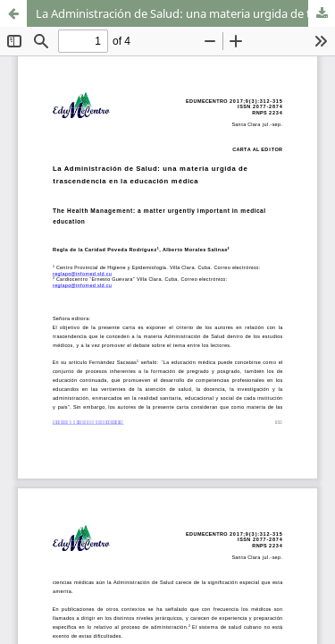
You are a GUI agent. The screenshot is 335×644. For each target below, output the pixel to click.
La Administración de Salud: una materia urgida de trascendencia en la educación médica (185, 13)
